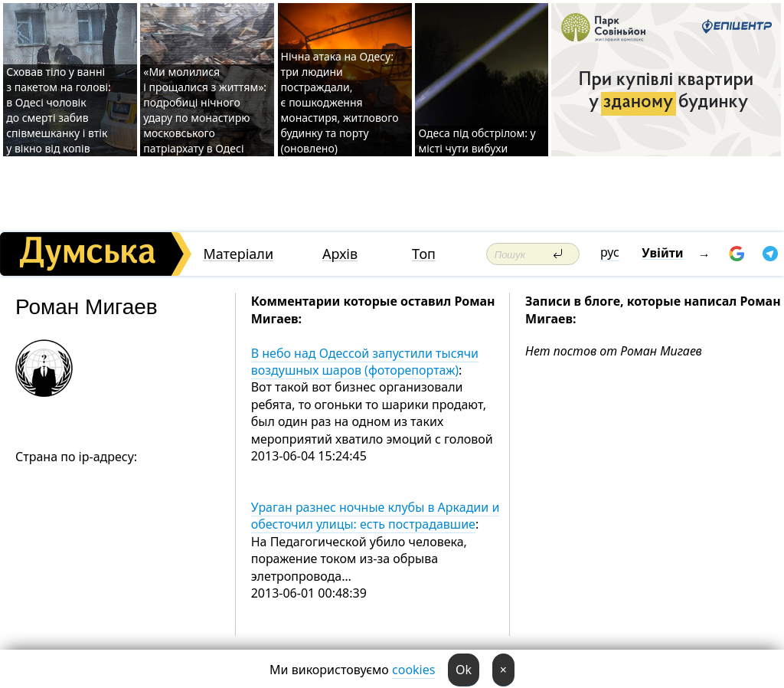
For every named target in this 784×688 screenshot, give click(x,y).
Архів (340, 254)
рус (610, 252)
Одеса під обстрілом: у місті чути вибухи (477, 141)
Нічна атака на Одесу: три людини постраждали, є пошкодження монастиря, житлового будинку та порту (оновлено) (340, 102)
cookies (413, 670)
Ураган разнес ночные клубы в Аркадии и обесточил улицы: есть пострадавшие (376, 516)
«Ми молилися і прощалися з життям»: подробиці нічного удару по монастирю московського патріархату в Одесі (205, 110)
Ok (464, 670)
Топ (424, 254)
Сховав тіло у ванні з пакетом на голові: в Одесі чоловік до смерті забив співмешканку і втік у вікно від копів (59, 110)
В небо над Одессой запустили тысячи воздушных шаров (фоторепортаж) (365, 362)
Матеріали (238, 254)
